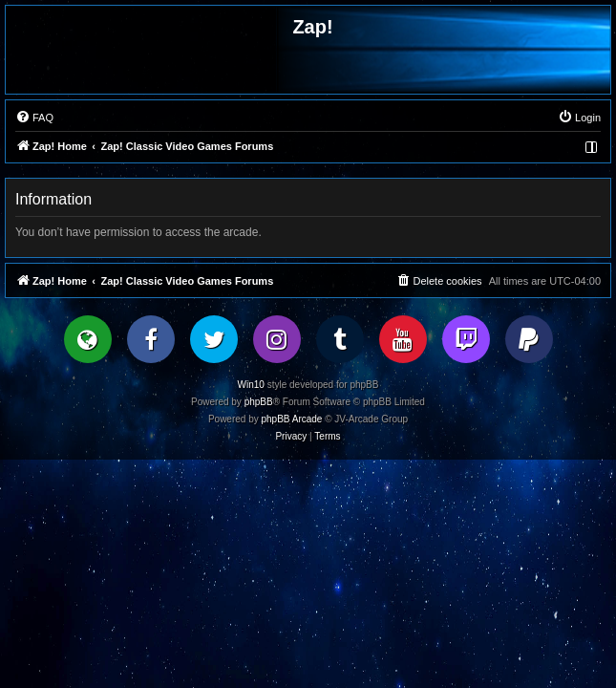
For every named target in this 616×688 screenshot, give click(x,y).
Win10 (251, 385)
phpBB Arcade (292, 419)
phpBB (259, 402)
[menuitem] (34, 118)
